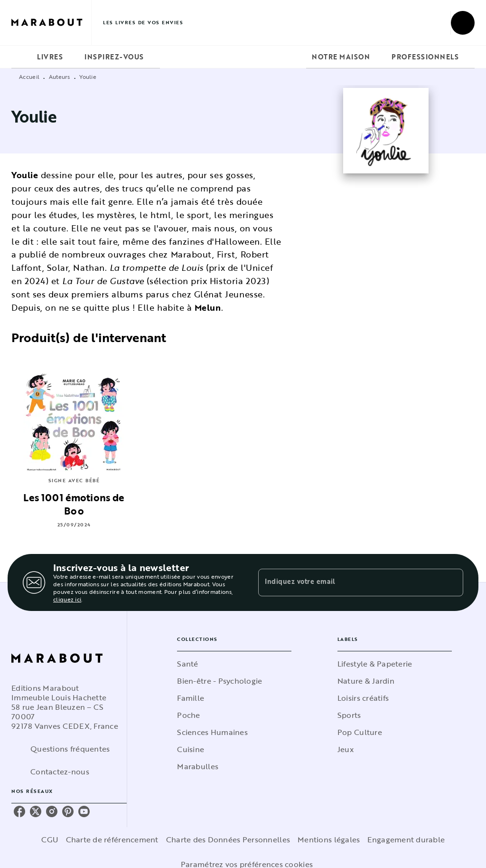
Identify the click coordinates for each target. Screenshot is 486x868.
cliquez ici (67, 599)
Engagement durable (406, 839)
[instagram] (52, 811)
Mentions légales (329, 839)
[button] (234, 664)
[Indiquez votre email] (349, 582)
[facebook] (19, 811)
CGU (50, 839)
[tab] (21, 57)
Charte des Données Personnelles (228, 839)
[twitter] (36, 811)
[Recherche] (463, 23)
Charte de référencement (112, 839)
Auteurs (60, 76)
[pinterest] (68, 811)
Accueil (29, 76)
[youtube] (84, 811)
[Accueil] (51, 23)
